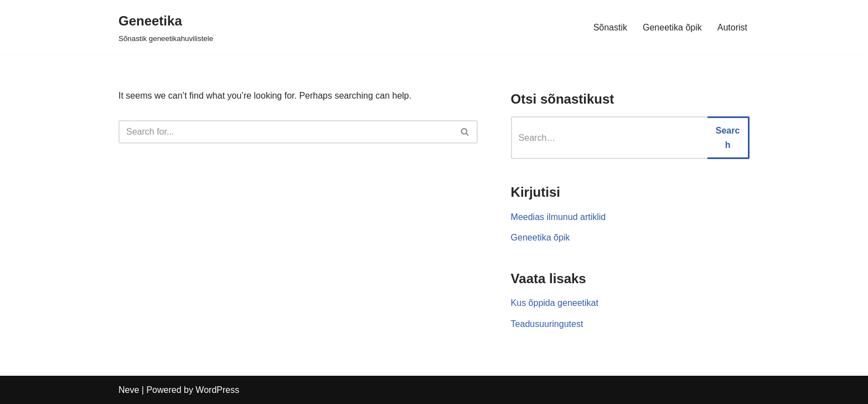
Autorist (732, 27)
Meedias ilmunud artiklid (559, 217)
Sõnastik (610, 27)
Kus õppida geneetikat (555, 303)
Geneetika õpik (672, 27)
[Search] (286, 132)
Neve (129, 390)
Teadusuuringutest (547, 324)
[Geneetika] (166, 27)
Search (728, 138)
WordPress (217, 390)
